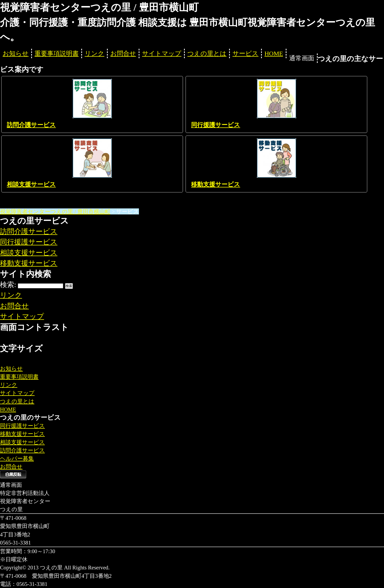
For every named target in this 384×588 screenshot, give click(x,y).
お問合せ (123, 53)
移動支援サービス (216, 184)
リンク (94, 53)
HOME (274, 53)
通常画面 (302, 58)
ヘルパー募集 (17, 458)
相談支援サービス (31, 184)
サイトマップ (162, 53)
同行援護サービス (216, 125)
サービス (245, 53)
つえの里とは (207, 53)
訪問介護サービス (31, 125)
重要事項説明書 (57, 53)
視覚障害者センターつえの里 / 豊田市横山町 (55, 211)
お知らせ (16, 53)
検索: (8, 285)
